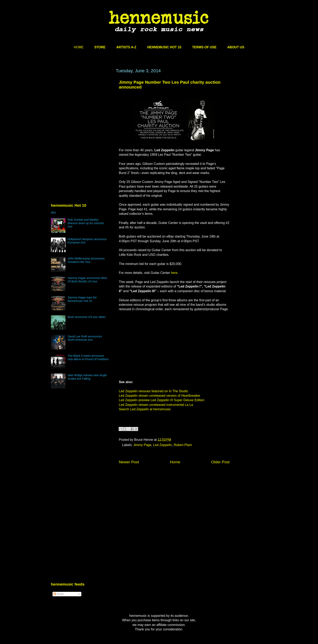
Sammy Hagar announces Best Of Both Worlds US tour (87, 280)
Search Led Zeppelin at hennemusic (145, 409)
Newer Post (129, 462)
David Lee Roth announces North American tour (85, 338)
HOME (79, 47)
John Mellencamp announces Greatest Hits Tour (86, 260)
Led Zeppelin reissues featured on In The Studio (153, 391)
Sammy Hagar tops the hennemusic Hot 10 (82, 299)
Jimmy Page (142, 445)
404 (53, 213)
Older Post (220, 462)
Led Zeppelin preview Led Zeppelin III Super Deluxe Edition (162, 400)
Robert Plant (183, 445)
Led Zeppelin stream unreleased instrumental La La (156, 405)
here (174, 273)
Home (175, 462)
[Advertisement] (81, 107)
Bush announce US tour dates (87, 317)
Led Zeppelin (163, 445)
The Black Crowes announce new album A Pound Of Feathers (88, 357)
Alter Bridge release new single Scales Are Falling (87, 377)
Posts (59, 594)
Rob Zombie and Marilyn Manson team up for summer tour (86, 223)
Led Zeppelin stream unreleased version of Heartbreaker (160, 396)
